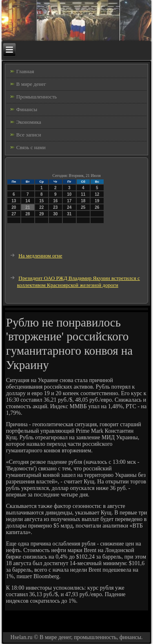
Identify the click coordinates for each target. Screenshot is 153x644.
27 (14, 214)
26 (97, 207)
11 (83, 194)
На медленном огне (40, 256)
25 (83, 207)
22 (41, 207)
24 (69, 207)
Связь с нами (31, 147)
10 (69, 194)
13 (14, 201)
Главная (25, 71)
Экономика (29, 122)
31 (69, 214)
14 (28, 201)
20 (14, 207)
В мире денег (31, 84)
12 (97, 194)
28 (28, 214)
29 (41, 214)
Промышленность (37, 97)
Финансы (27, 109)
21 (28, 207)
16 (55, 201)
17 (69, 201)
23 (55, 207)
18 (83, 201)
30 (55, 214)
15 (41, 201)
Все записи (29, 135)
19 (97, 201)
